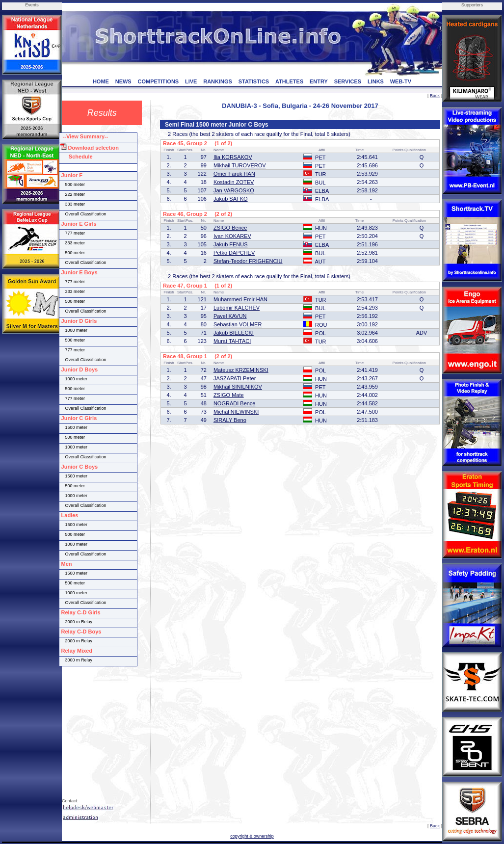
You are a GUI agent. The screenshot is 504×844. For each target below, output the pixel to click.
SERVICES (348, 81)
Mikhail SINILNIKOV (238, 387)
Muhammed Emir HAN (240, 299)
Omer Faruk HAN (234, 174)
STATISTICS (254, 81)
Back (435, 96)
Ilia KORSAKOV (233, 157)
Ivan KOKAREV (232, 236)
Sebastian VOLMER (238, 324)
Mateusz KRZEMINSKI (241, 370)
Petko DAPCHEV (234, 253)
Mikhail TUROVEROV (240, 165)
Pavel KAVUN (230, 316)
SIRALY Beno (230, 420)
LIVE (191, 81)
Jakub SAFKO (231, 199)
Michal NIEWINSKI (236, 412)
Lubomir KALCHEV (237, 308)
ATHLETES (289, 81)
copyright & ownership (252, 836)
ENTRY (319, 81)
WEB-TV (401, 81)
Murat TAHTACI (232, 341)
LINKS (376, 81)
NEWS (123, 81)
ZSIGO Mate (229, 395)
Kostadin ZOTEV (234, 182)
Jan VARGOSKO (234, 190)
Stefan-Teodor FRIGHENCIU (248, 261)
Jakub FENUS (231, 244)
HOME (101, 81)
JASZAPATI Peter (235, 378)
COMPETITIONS (158, 81)
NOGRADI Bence (235, 403)
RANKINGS (218, 81)
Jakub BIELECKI (234, 333)
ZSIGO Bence (230, 228)
